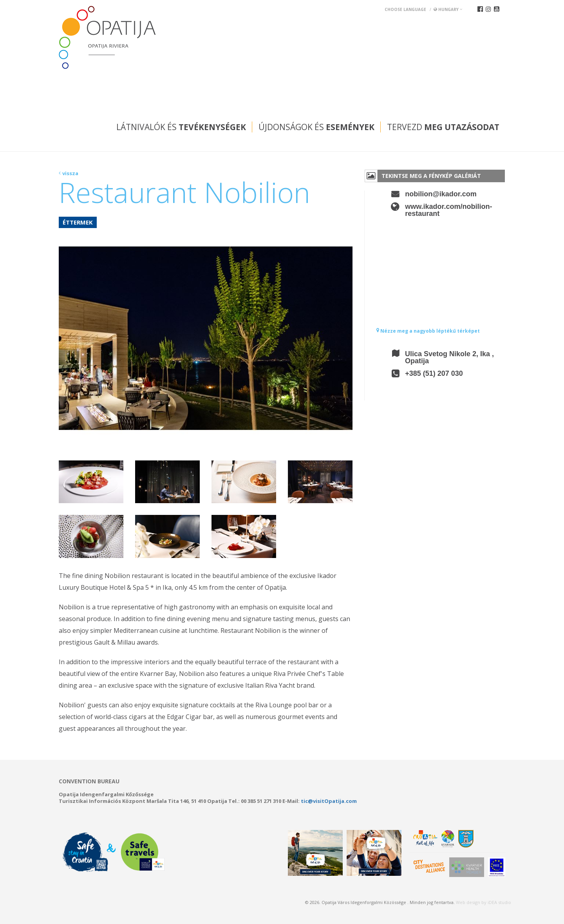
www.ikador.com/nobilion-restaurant (448, 210)
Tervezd (443, 127)
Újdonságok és (316, 127)
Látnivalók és (181, 127)
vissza (70, 173)
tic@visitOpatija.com (329, 801)
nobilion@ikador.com (441, 194)
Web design (468, 902)
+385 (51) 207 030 (434, 373)
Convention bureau (89, 781)
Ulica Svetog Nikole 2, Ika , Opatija (449, 357)
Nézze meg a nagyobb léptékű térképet (428, 331)
